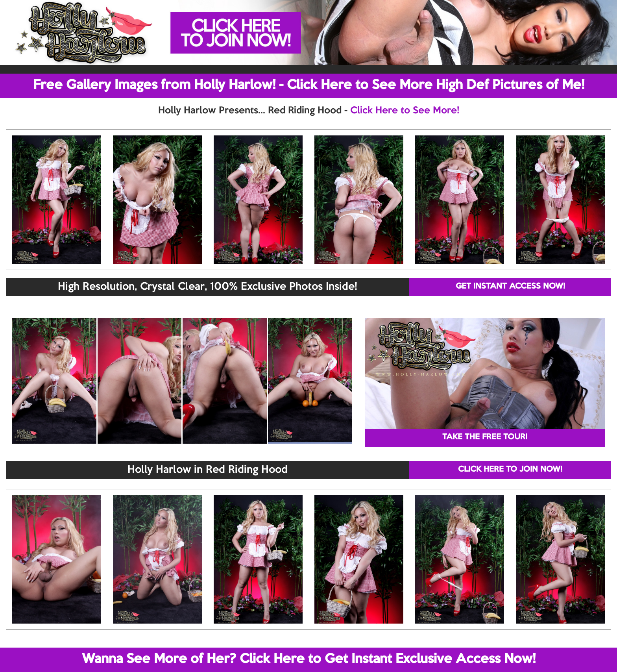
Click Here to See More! (405, 111)
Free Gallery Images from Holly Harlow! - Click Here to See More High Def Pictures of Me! (309, 85)
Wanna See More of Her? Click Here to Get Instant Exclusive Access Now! (309, 659)
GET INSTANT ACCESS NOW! (510, 287)
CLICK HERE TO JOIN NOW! (510, 470)
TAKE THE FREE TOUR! (485, 437)
